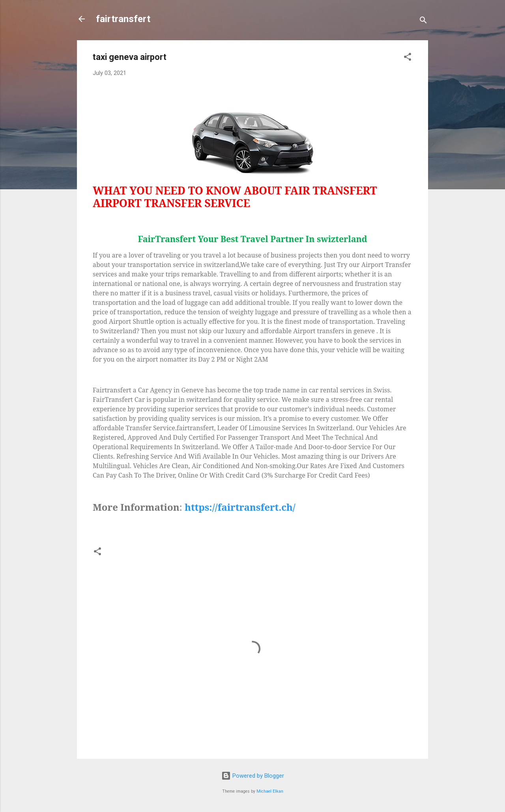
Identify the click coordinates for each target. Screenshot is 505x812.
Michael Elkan (270, 791)
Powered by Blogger (253, 776)
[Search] (423, 21)
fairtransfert (123, 19)
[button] (408, 58)
